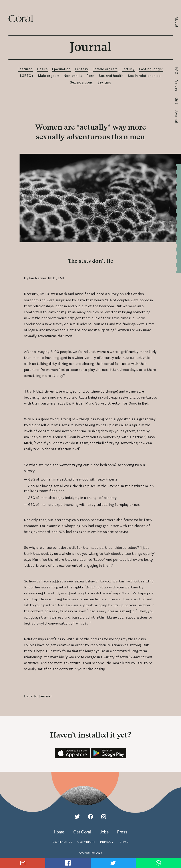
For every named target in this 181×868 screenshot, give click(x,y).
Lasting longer (151, 69)
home (59, 832)
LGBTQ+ (27, 76)
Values (177, 86)
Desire (42, 69)
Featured (25, 69)
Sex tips (104, 82)
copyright (87, 842)
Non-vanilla (73, 76)
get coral (82, 832)
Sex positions (82, 82)
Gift (177, 101)
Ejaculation (61, 69)
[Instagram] (104, 817)
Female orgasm (105, 69)
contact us (63, 842)
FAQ (177, 71)
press (122, 832)
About (177, 22)
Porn (91, 76)
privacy (107, 842)
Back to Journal (38, 696)
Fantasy (82, 69)
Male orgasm (49, 76)
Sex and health (111, 76)
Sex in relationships (144, 76)
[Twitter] (77, 817)
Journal (177, 117)
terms (123, 842)
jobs (104, 832)
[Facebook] (91, 817)
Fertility (128, 69)
